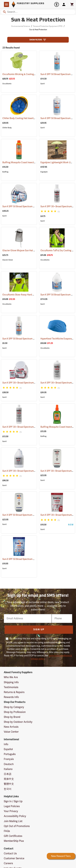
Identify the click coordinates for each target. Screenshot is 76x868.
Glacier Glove (8, 260)
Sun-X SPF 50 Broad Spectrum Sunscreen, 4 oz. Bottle (33, 339)
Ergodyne (44, 172)
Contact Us (10, 854)
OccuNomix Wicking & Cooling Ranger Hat (28, 74)
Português (10, 754)
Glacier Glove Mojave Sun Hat (22, 251)
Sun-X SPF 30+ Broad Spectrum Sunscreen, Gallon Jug (34, 471)
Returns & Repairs (14, 692)
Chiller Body (7, 128)
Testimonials (11, 687)
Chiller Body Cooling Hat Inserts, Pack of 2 (28, 118)
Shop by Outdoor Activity (18, 722)
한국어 (8, 789)
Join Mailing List (13, 821)
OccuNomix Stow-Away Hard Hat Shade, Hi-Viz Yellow (34, 295)
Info (6, 744)
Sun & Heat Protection (38, 30)
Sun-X (43, 84)
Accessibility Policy (15, 816)
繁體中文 (9, 784)
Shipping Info (11, 682)
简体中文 (9, 779)
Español (8, 749)
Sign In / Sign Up (13, 801)
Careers (8, 863)
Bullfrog (5, 172)
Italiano (8, 769)
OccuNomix (7, 84)
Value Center (11, 732)
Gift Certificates (13, 836)
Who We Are (11, 677)
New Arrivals (11, 727)
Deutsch (9, 764)
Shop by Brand (12, 717)
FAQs (7, 831)
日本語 (8, 774)
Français (9, 759)
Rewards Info (11, 697)
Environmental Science (21, 26)
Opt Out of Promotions (17, 826)
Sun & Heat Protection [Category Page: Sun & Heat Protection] (38, 20)
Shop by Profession (15, 712)
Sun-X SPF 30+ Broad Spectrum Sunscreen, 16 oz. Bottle (34, 427)
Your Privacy (11, 811)
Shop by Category (14, 707)
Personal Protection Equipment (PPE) (48, 26)
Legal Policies (12, 806)
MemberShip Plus (14, 841)
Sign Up (39, 630)
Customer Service (14, 858)
